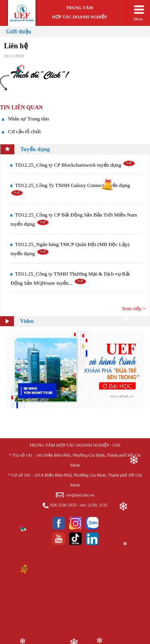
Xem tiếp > (134, 308)
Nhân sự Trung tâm (29, 119)
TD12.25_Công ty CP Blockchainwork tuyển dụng (75, 165)
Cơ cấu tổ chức (25, 131)
